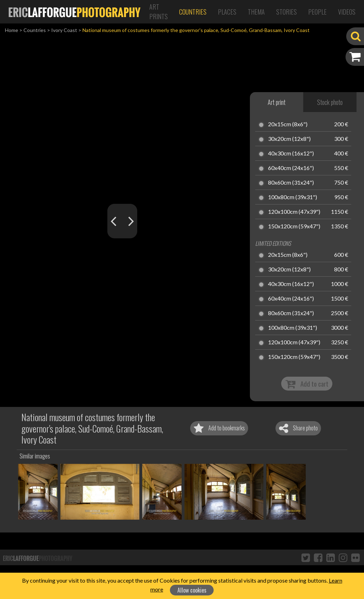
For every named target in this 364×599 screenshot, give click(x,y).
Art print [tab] (277, 102)
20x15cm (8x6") (288, 124)
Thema (256, 12)
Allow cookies (192, 590)
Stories (287, 12)
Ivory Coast (64, 30)
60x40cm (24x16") (291, 168)
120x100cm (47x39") (294, 212)
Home (12, 30)
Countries (193, 12)
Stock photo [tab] (330, 102)
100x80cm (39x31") (293, 197)
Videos (347, 12)
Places (227, 12)
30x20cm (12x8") (289, 139)
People (317, 12)
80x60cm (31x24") (291, 183)
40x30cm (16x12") (291, 154)
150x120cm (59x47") (294, 227)
